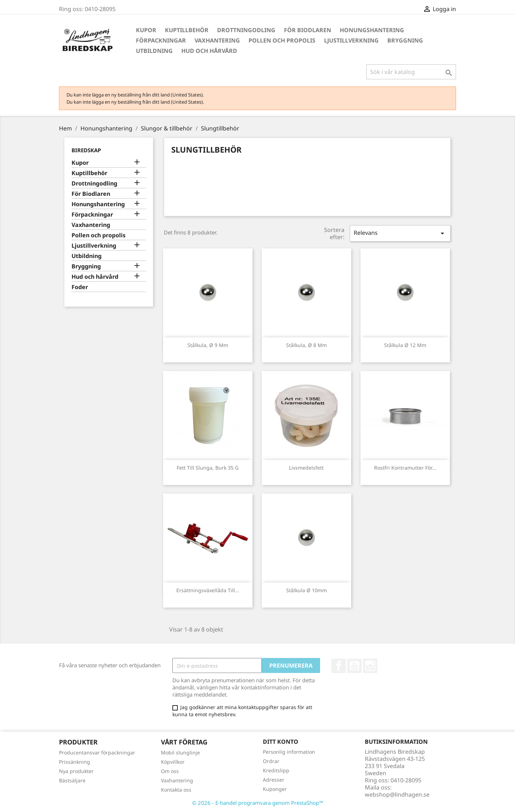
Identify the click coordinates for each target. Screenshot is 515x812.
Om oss (170, 771)
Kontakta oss (176, 790)
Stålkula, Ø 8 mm (306, 345)
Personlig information (289, 752)
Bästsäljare (72, 780)
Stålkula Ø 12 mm (405, 345)
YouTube (354, 666)
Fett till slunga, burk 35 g (208, 468)
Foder (80, 287)
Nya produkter (76, 771)
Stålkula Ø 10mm (306, 590)
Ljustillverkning (351, 40)
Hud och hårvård (209, 51)
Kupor (146, 30)
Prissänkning (75, 762)
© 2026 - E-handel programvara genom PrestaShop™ (258, 803)
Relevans (400, 233)
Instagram (370, 666)
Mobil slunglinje (180, 752)
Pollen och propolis (282, 40)
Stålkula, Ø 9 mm (208, 345)
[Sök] (411, 72)
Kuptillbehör (187, 30)
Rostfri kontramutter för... (405, 468)
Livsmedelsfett (306, 468)
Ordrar (271, 761)
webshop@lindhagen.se (397, 794)
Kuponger (275, 789)
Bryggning (405, 40)
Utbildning (154, 51)
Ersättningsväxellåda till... (208, 590)
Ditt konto (281, 742)
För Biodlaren (308, 30)
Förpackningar (161, 40)
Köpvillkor (173, 762)
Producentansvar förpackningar (97, 752)
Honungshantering (372, 30)
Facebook (339, 666)
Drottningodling (246, 30)
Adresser (274, 780)
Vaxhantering (217, 40)
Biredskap (86, 150)
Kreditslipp (276, 770)
